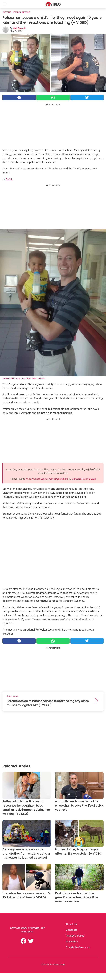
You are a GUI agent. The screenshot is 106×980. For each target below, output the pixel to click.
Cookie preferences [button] (78, 947)
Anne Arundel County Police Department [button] (47, 479)
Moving (26, 12)
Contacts (71, 930)
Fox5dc (9, 179)
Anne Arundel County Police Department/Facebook (24, 378)
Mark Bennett (19, 28)
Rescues (17, 12)
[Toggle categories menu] (5, 4)
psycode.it (72, 941)
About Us (71, 924)
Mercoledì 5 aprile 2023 (84, 479)
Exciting (7, 12)
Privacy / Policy (75, 936)
